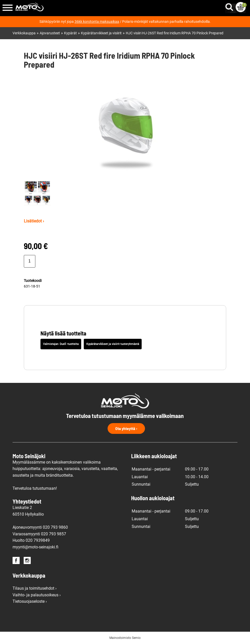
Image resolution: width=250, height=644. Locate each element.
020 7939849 (38, 540)
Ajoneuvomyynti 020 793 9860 (40, 527)
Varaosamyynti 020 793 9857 (39, 534)
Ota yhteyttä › (126, 428)
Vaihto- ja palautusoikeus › (37, 595)
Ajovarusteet (50, 33)
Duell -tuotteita (69, 344)
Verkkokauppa (24, 33)
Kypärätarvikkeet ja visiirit (101, 33)
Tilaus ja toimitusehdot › (35, 588)
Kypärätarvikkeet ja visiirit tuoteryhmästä (113, 344)
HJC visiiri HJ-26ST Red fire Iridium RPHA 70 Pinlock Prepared (175, 33)
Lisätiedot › (34, 221)
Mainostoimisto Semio (125, 638)
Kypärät (70, 33)
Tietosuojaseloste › (30, 601)
